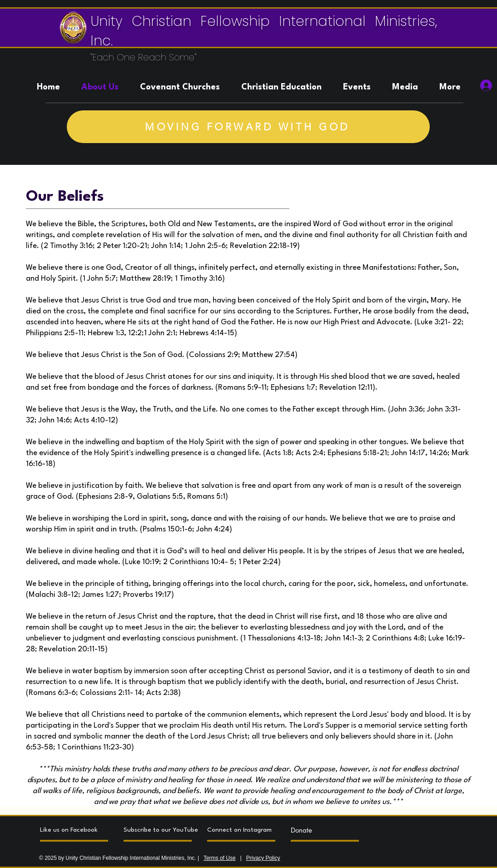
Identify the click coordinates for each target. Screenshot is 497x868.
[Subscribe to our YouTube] (161, 830)
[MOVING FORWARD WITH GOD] (248, 127)
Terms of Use (220, 858)
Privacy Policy (263, 858)
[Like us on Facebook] (74, 830)
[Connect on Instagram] (241, 830)
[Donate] (325, 830)
